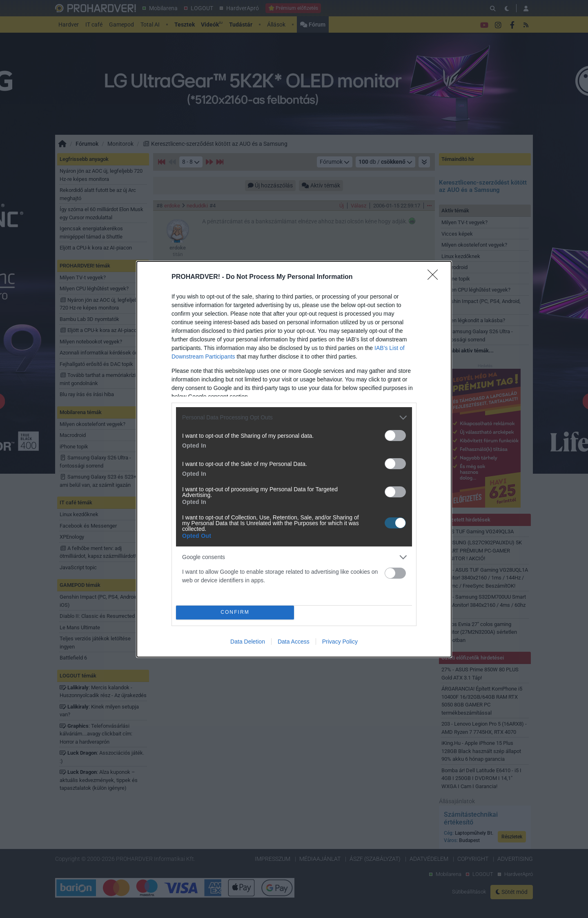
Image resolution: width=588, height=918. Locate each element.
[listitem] (294, 418)
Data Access (294, 642)
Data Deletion (248, 642)
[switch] (395, 436)
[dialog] (294, 459)
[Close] (435, 277)
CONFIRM (235, 612)
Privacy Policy (340, 642)
